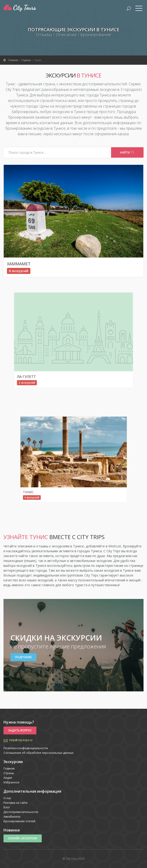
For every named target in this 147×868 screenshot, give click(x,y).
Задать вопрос (20, 730)
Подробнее (23, 657)
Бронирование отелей (19, 821)
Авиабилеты (12, 817)
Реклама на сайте (16, 803)
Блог (7, 807)
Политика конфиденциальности (26, 748)
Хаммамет (19, 264)
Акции (8, 778)
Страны (9, 773)
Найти (127, 152)
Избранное (11, 782)
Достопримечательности (21, 812)
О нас (7, 798)
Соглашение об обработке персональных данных (38, 753)
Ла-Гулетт (56, 353)
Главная (9, 768)
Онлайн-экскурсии (23, 838)
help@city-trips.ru (21, 740)
